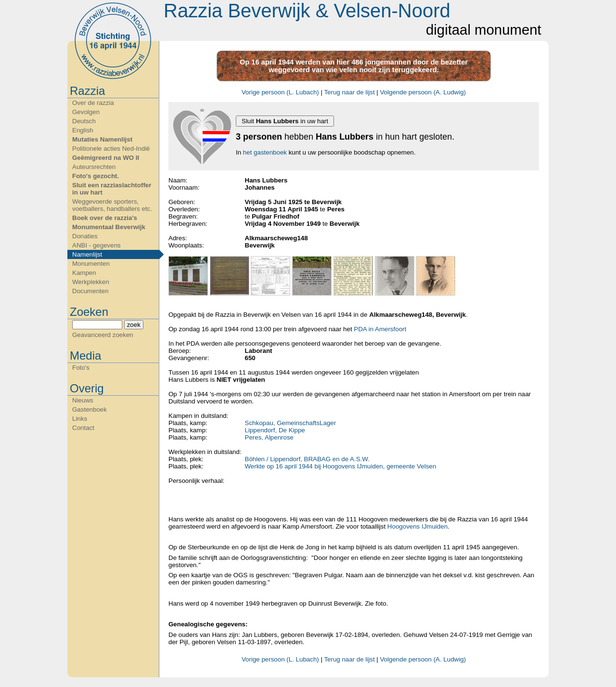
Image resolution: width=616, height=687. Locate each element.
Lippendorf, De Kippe (275, 430)
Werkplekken (91, 282)
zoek (134, 325)
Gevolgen (86, 112)
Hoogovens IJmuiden (417, 526)
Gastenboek (90, 409)
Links (80, 419)
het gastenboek (265, 152)
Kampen (84, 273)
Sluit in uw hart (285, 121)
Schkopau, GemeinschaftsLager (291, 423)
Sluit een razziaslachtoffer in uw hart (112, 189)
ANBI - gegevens (96, 245)
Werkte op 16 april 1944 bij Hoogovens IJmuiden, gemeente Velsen (341, 466)
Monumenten (91, 264)
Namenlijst (87, 254)
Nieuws (83, 400)
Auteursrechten (94, 167)
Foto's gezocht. (96, 176)
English (83, 130)
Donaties (85, 236)
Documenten (90, 291)
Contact (83, 428)
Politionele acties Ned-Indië (111, 149)
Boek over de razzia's (105, 218)
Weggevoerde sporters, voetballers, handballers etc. (112, 205)
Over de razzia (93, 103)
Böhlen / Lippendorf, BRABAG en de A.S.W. (307, 459)
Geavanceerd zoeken (103, 335)
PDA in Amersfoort (380, 329)
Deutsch (84, 121)
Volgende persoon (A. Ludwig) (423, 92)
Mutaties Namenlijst (102, 139)
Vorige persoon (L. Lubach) (280, 92)
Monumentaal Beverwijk (109, 227)
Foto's (81, 368)
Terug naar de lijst (349, 92)
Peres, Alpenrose (269, 437)
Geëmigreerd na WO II (106, 158)
